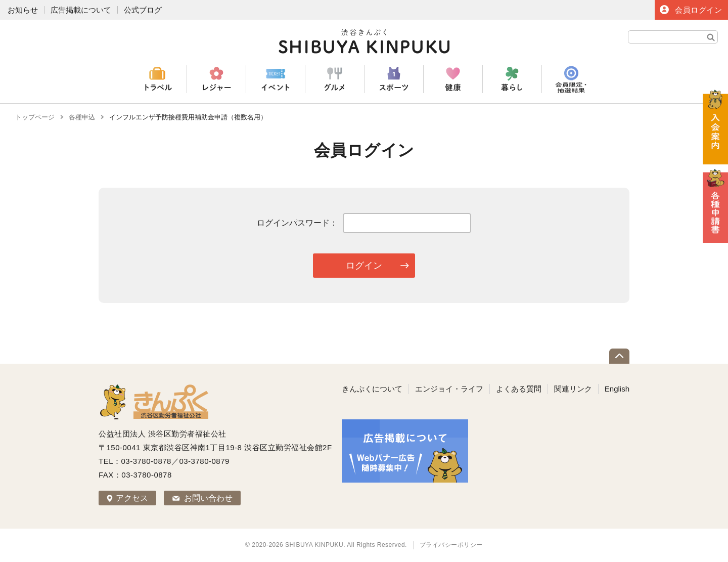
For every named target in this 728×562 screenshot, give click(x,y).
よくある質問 (519, 389)
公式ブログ (143, 10)
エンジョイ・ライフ (449, 389)
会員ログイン (698, 10)
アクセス (132, 498)
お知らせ (23, 10)
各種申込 (82, 117)
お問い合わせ (208, 498)
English (617, 389)
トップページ (35, 117)
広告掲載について (81, 10)
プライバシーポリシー (451, 545)
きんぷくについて (372, 389)
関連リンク (573, 389)
